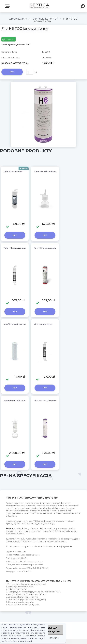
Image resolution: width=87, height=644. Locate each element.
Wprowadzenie (18, 19)
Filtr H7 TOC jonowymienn (48, 401)
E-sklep (8, 6)
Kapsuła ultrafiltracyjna (16, 401)
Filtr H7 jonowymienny (46, 248)
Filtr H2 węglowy (43, 324)
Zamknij (54, 638)
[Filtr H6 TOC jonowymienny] (43, 83)
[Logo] (39, 6)
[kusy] (30, 72)
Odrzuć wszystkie (54, 630)
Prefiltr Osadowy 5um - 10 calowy (22, 324)
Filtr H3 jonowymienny (16, 248)
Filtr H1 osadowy (13, 172)
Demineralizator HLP (45, 19)
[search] (83, 7)
